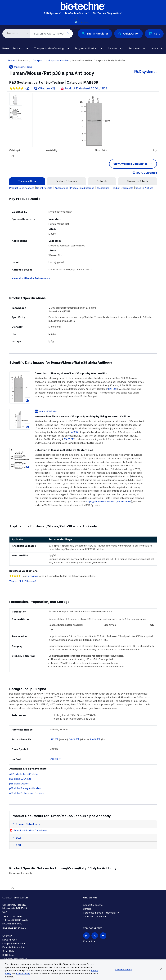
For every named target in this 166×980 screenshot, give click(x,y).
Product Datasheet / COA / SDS (86, 88)
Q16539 (54, 759)
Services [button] (115, 48)
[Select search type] (16, 34)
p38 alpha (37, 60)
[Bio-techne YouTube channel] (103, 936)
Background (103, 188)
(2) (19, 89)
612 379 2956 (14, 917)
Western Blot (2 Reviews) (23, 581)
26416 (72, 739)
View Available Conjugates (131, 164)
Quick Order (128, 34)
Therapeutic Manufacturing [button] (52, 48)
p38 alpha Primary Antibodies (25, 788)
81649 (93, 739)
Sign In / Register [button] (95, 34)
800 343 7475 (20, 920)
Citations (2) (45, 88)
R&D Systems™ (53, 13)
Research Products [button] (15, 48)
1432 (52, 739)
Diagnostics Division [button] (89, 48)
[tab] (27, 181)
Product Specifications (22, 188)
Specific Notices (144, 188)
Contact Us (89, 941)
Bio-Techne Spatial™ (77, 13)
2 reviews (33, 576)
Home (11, 60)
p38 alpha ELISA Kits (20, 779)
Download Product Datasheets (31, 830)
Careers (87, 909)
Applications (61, 188)
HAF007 (113, 389)
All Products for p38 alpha (23, 774)
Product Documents (122, 188)
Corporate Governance (15, 959)
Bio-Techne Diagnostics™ (108, 13)
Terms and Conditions (95, 917)
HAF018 (74, 432)
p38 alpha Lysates (19, 784)
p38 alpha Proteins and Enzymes (27, 793)
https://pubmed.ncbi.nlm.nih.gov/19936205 (109, 501)
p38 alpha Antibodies (57, 60)
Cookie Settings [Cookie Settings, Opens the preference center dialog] (123, 970)
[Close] (161, 969)
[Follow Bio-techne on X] (95, 936)
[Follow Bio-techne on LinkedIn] (86, 936)
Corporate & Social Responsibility (101, 913)
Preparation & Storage (82, 188)
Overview (7, 936)
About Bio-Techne (93, 905)
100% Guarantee (146, 173)
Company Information (14, 943)
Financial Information (13, 947)
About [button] (157, 48)
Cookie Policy (23, 974)
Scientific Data (44, 188)
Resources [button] (137, 48)
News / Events (10, 940)
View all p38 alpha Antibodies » (31, 278)
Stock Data (8, 951)
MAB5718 (69, 439)
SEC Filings (8, 955)
